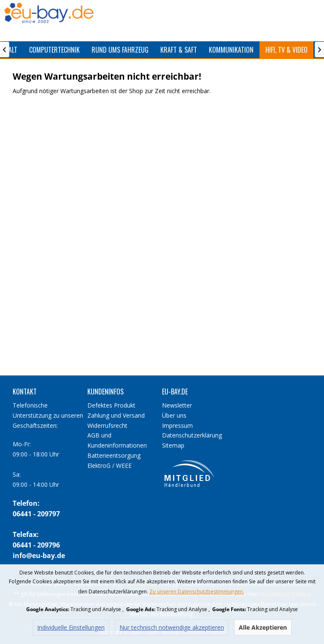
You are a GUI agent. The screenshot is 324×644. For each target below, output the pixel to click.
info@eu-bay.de (39, 555)
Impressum (177, 425)
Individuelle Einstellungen (71, 627)
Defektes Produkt (111, 405)
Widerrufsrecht (107, 425)
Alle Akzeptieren (263, 627)
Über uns (174, 415)
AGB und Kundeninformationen (117, 440)
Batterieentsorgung (114, 455)
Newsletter (177, 405)
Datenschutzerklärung (192, 435)
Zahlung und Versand (116, 415)
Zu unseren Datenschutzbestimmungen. (197, 592)
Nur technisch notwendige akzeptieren (172, 627)
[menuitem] (54, 50)
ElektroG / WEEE (109, 466)
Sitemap (173, 445)
